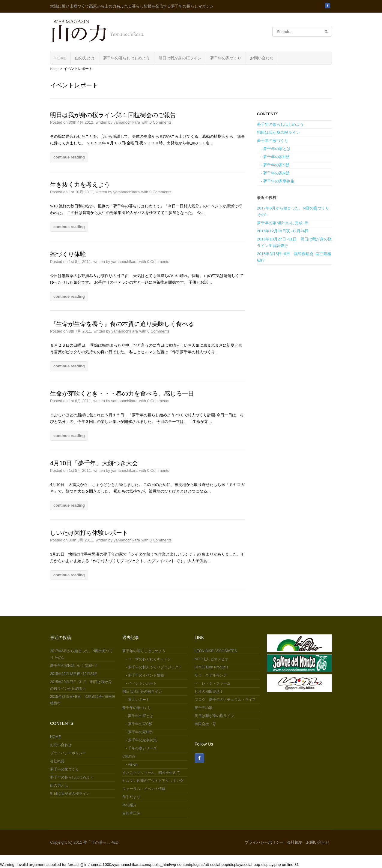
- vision (130, 764)
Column (128, 756)
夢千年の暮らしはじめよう (127, 58)
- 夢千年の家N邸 (273, 173)
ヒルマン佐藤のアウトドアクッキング (153, 781)
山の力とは (85, 58)
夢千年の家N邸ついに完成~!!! (283, 223)
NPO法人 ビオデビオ (212, 659)
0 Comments (161, 122)
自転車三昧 (131, 813)
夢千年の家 (204, 708)
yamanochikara (127, 122)
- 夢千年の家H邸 (273, 157)
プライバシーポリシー (68, 753)
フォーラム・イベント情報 (144, 789)
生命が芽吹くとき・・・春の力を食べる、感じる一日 (122, 393)
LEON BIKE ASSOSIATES (216, 651)
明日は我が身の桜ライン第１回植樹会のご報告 (113, 115)
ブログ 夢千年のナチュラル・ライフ (225, 700)
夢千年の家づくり (226, 58)
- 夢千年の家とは (274, 149)
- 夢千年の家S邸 (273, 165)
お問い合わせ (262, 58)
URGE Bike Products (211, 667)
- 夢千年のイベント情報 (143, 675)
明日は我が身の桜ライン (180, 58)
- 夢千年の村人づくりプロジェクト (152, 667)
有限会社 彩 (205, 724)
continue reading (69, 157)
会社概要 (57, 761)
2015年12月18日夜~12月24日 (283, 231)
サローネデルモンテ (211, 675)
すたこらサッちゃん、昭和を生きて (151, 773)
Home (55, 69)
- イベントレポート (140, 683)
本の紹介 (130, 805)
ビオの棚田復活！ (209, 692)
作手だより (131, 797)
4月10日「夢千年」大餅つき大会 (94, 463)
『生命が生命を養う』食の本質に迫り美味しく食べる (122, 324)
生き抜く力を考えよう (80, 185)
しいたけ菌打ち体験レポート (89, 533)
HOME (60, 58)
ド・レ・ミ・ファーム (213, 683)
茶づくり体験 (68, 254)
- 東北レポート (136, 700)
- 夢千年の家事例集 (276, 181)
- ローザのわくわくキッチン (147, 659)
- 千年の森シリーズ (140, 748)
